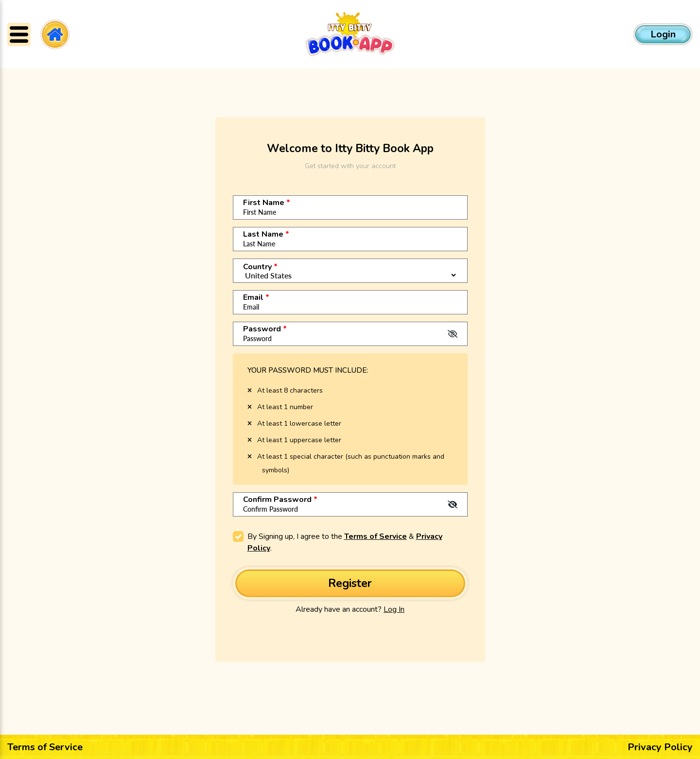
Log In (394, 609)
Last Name (266, 235)
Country (260, 267)
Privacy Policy (660, 747)
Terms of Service (376, 537)
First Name (267, 203)
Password (265, 329)
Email (256, 298)
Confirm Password (280, 500)
